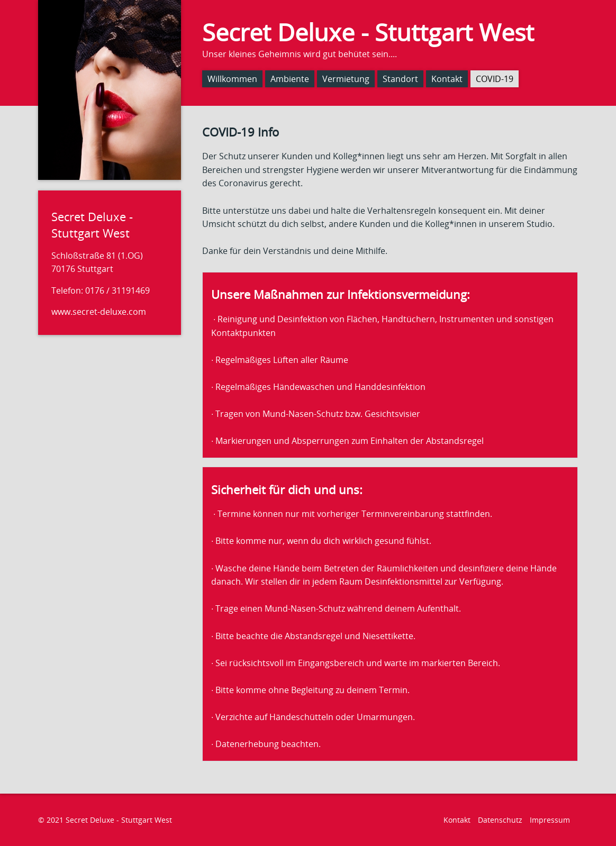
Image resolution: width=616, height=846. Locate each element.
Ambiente (290, 79)
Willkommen (232, 79)
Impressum (550, 820)
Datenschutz (500, 820)
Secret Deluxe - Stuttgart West (368, 32)
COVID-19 (495, 79)
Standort (400, 79)
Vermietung (346, 79)
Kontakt (447, 79)
